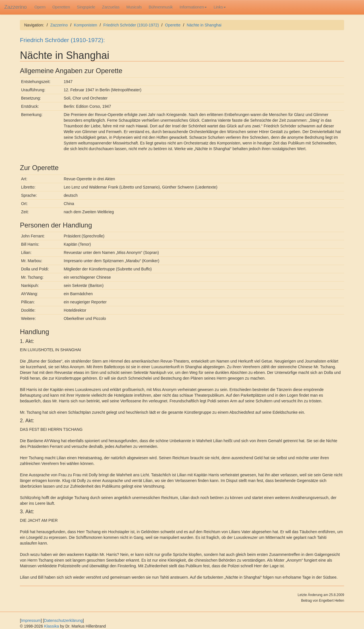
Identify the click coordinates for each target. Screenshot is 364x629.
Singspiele (86, 7)
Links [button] (220, 7)
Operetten (61, 7)
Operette (173, 25)
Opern (40, 7)
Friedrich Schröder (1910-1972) (131, 25)
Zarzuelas (111, 7)
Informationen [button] (193, 7)
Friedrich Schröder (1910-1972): (62, 40)
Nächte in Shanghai (204, 25)
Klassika (51, 626)
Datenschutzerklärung (63, 620)
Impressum (31, 620)
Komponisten (86, 25)
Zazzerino (15, 7)
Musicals (134, 7)
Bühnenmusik (161, 7)
